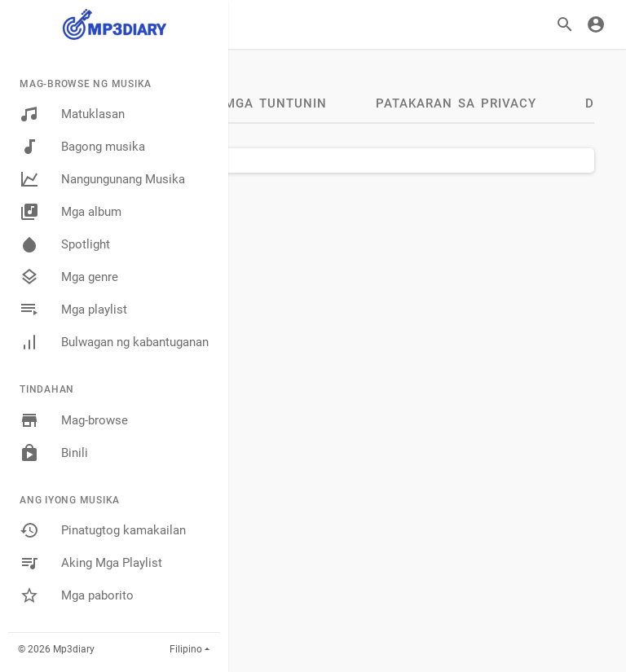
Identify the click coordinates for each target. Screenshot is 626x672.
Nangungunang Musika (102, 179)
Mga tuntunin (276, 103)
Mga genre (69, 277)
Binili (54, 453)
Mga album (71, 212)
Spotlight (65, 244)
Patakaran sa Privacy (456, 103)
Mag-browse (74, 420)
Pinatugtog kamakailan (103, 530)
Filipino (186, 649)
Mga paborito (77, 595)
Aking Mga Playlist (91, 563)
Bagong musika (82, 147)
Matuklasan (72, 114)
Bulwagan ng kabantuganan (114, 342)
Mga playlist (73, 310)
